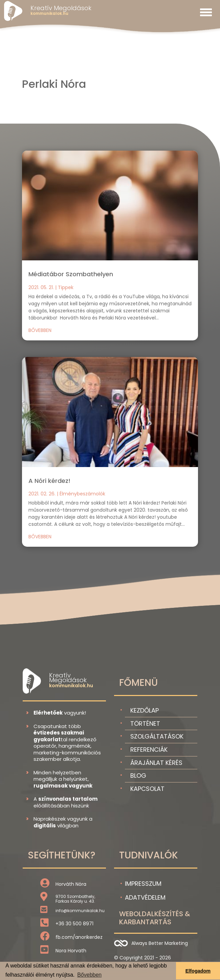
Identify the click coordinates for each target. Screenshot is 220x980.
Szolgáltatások (157, 736)
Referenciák (149, 750)
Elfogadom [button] (198, 971)
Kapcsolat (147, 789)
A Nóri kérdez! (49, 481)
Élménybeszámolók (82, 494)
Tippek (66, 287)
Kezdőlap (145, 710)
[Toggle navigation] (206, 12)
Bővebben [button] (89, 975)
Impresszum (143, 884)
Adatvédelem (145, 897)
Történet (145, 724)
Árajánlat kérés (156, 763)
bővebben (40, 330)
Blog (138, 776)
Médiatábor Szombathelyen (71, 274)
